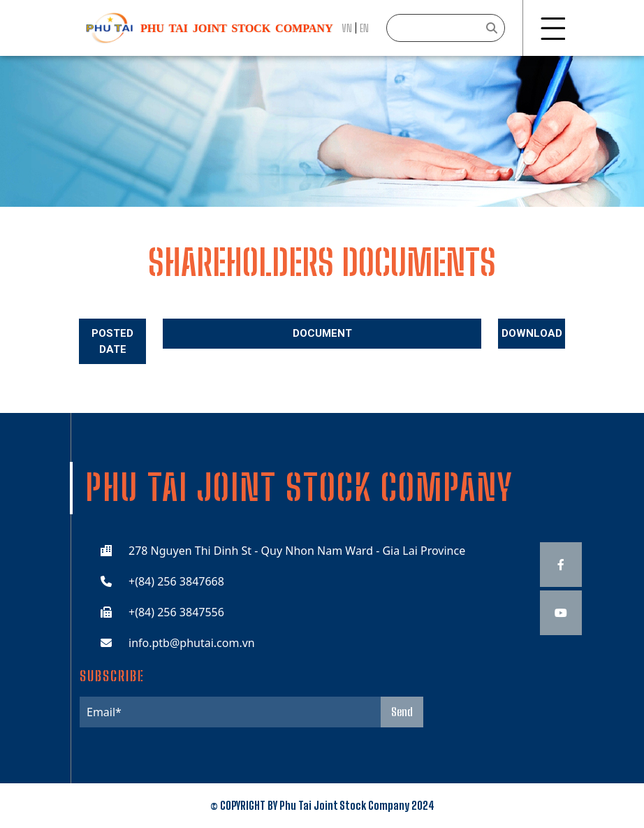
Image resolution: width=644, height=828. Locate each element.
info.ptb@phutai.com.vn (192, 643)
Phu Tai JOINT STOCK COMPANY (236, 28)
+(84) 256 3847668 (176, 581)
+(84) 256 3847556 (176, 612)
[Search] (446, 28)
